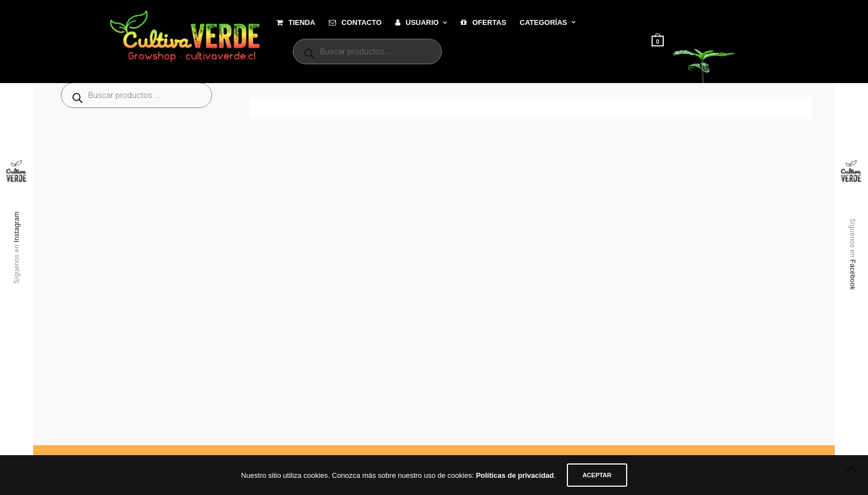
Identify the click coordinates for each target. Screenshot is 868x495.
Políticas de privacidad (515, 475)
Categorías (544, 22)
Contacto (355, 23)
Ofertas (483, 23)
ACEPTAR (597, 475)
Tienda (296, 23)
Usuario (417, 23)
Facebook (852, 275)
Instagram (17, 227)
